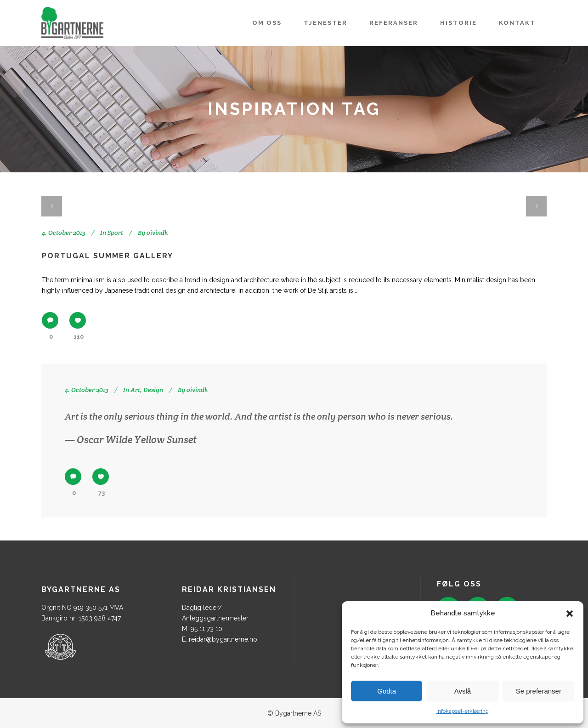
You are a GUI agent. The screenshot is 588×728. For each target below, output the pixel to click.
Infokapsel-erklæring (463, 711)
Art (135, 390)
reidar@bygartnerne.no (223, 639)
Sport (115, 233)
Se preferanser (539, 691)
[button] (570, 614)
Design (153, 390)
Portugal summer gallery (107, 256)
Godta (387, 691)
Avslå (463, 691)
